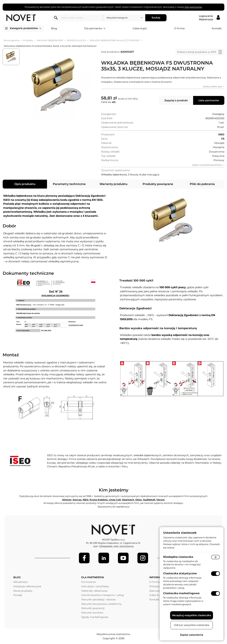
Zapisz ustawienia (192, 635)
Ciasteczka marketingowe (181, 593)
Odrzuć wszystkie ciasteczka (192, 625)
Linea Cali (115, 500)
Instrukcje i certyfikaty (95, 586)
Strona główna (12, 40)
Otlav (139, 500)
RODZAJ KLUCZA (76, 40)
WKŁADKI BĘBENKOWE (50, 40)
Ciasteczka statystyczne (180, 573)
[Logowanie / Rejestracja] (209, 18)
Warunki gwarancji (93, 608)
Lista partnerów (209, 100)
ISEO (85, 500)
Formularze (88, 582)
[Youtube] (123, 558)
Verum (160, 500)
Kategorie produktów (26, 28)
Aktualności (21, 582)
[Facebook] (84, 558)
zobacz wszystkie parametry (207, 165)
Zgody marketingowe (95, 617)
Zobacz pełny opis (212, 86)
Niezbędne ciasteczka (178, 557)
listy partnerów (193, 7)
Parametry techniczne (69, 184)
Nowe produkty (23, 591)
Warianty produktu (113, 184)
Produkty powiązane (158, 184)
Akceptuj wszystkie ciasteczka (192, 615)
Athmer (67, 500)
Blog (54, 28)
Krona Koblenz (99, 500)
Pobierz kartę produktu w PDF (197, 52)
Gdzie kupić (140, 28)
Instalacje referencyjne (27, 586)
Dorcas (77, 500)
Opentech (128, 500)
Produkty (28, 40)
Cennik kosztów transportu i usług (103, 595)
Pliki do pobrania (202, 184)
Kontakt (217, 28)
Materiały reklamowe (94, 591)
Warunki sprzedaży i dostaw (99, 599)
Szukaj (156, 18)
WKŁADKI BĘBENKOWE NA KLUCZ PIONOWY (115, 40)
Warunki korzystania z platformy (101, 604)
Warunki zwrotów (92, 613)
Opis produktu (25, 184)
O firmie (179, 28)
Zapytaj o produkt (176, 100)
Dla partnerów (95, 29)
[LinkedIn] (104, 558)
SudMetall (149, 500)
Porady (18, 595)
